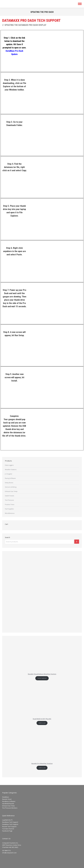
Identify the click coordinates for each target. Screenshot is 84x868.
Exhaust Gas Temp (11, 491)
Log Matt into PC (7, 820)
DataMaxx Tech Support (10, 824)
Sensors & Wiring (11, 487)
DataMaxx (6, 797)
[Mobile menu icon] (80, 4)
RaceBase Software (9, 801)
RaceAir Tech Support (9, 826)
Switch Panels (10, 496)
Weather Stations (11, 470)
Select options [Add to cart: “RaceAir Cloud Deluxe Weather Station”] (42, 678)
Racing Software (10, 478)
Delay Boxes (9, 483)
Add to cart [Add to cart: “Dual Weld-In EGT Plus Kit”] (42, 723)
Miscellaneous (10, 513)
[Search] (77, 542)
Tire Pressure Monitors (10, 808)
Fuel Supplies (9, 509)
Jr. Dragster (9, 474)
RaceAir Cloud (7, 799)
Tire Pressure (9, 500)
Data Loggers (9, 465)
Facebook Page (7, 831)
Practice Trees (10, 504)
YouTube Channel (8, 829)
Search (7, 537)
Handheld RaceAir (8, 804)
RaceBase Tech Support (10, 822)
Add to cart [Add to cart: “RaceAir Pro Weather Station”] (42, 768)
